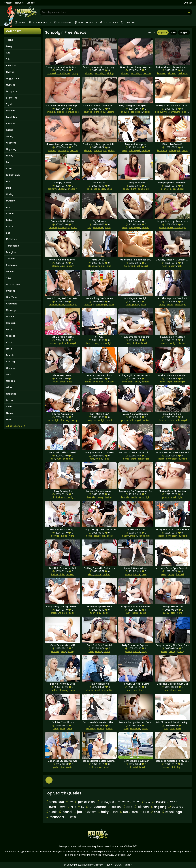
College (10, 381)
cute (70, 382)
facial (172, 802)
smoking (89, 305)
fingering (158, 807)
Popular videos (39, 22)
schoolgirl (134, 150)
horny (74, 420)
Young (10, 136)
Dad (8, 188)
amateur (55, 802)
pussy (126, 189)
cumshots (175, 112)
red (90, 228)
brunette (162, 150)
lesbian (114, 807)
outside (176, 807)
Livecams (128, 22)
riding (75, 73)
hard (62, 189)
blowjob (162, 73)
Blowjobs (11, 66)
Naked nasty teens (114, 846)
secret (99, 767)
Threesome (12, 246)
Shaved (10, 72)
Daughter (11, 252)
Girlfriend (11, 143)
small (135, 802)
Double (10, 355)
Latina (9, 400)
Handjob (11, 323)
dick (125, 228)
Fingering (11, 149)
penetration (85, 802)
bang (185, 150)
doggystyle (161, 112)
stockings (100, 73)
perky (110, 536)
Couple (10, 214)
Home (20, 22)
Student (10, 291)
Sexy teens (97, 846)
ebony (101, 729)
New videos (62, 22)
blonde (60, 112)
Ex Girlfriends (13, 175)
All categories (16, 426)
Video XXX (131, 846)
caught (146, 382)
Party (9, 329)
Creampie (12, 304)
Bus (8, 233)
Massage (11, 310)
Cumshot (11, 85)
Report (128, 865)
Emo (8, 420)
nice (180, 690)
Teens (9, 40)
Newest (19, 3)
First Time (11, 297)
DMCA (118, 865)
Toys (9, 278)
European (11, 91)
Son (8, 162)
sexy (137, 382)
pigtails (90, 812)
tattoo (147, 73)
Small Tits (11, 117)
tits (53, 459)
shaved (52, 73)
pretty (180, 651)
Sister (9, 220)
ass (175, 189)
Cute (9, 169)
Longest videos (85, 22)
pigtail (144, 812)
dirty (144, 651)
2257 (109, 865)
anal (155, 812)
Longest (31, 3)
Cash (9, 342)
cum (56, 382)
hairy (103, 812)
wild (133, 266)
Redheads (12, 265)
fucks (182, 343)
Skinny (10, 156)
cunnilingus (64, 73)
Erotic (9, 349)
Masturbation (14, 284)
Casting (10, 362)
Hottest (8, 3)
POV (8, 181)
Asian (9, 407)
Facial (9, 130)
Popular (163, 32)
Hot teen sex (84, 846)
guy (63, 266)
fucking (146, 150)
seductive (108, 690)
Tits (8, 59)
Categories (109, 22)
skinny (141, 807)
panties (186, 112)
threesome (96, 807)
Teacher (11, 259)
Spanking (11, 394)
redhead (183, 73)
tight (134, 189)
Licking (10, 194)
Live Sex (188, 3)
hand (65, 812)
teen (124, 150)
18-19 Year (12, 239)
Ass (8, 53)
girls (56, 767)
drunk (114, 812)
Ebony (9, 413)
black (173, 690)
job (78, 812)
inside (101, 266)
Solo (9, 374)
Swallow (11, 201)
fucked (145, 228)
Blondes (11, 123)
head (134, 812)
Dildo (9, 387)
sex (136, 690)
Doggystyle (12, 78)
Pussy (9, 46)
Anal (9, 207)
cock (109, 189)
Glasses (11, 336)
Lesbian (10, 317)
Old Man (11, 368)
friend (109, 729)
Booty (9, 226)
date (61, 305)
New (173, 32)
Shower (10, 272)
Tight (9, 104)
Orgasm (11, 111)
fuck (126, 266)
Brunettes (12, 98)
